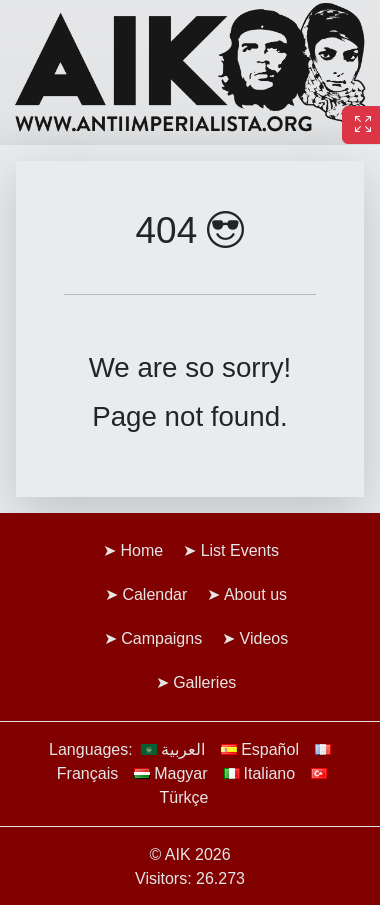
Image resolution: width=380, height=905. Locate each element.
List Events (240, 550)
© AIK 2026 (189, 854)
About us (255, 594)
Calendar (154, 594)
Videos (264, 638)
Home (142, 550)
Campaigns (161, 638)
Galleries (204, 682)
